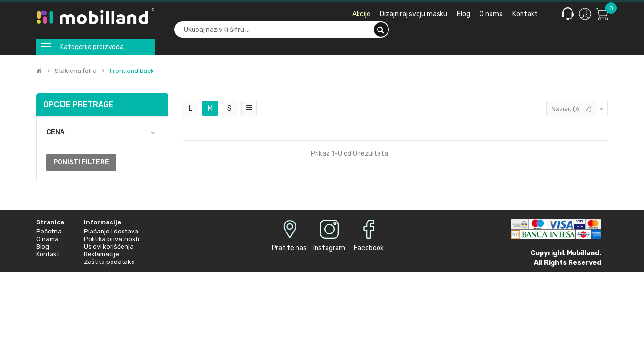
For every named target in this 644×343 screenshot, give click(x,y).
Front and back (132, 71)
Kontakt (48, 254)
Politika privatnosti (112, 239)
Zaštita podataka (109, 262)
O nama (47, 239)
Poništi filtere (81, 162)
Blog (43, 247)
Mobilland (583, 253)
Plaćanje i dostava (111, 231)
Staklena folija (76, 71)
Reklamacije (102, 254)
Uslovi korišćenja (109, 247)
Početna (49, 231)
